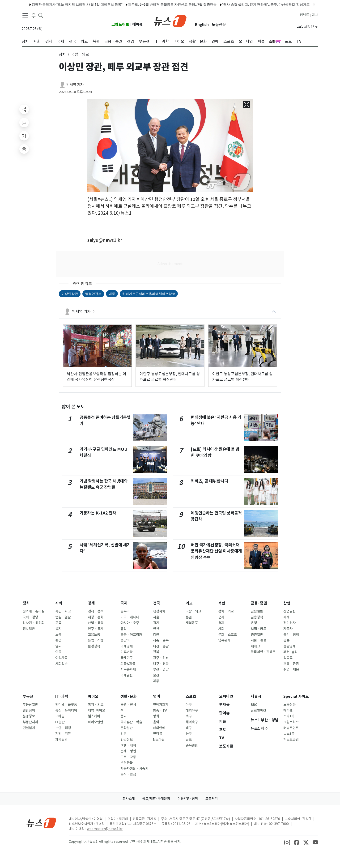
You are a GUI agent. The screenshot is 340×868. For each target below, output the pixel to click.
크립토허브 (120, 24)
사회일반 (61, 664)
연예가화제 (161, 705)
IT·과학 (62, 696)
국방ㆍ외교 (193, 611)
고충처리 (212, 799)
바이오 (93, 696)
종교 (123, 716)
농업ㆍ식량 (96, 640)
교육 (58, 623)
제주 (156, 681)
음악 (156, 722)
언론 (123, 734)
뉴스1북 (289, 734)
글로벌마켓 (258, 711)
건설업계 (29, 728)
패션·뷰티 (290, 652)
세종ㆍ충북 (161, 640)
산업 (287, 603)
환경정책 (94, 646)
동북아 (125, 611)
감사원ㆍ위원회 (34, 623)
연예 (157, 696)
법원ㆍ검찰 (63, 617)
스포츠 (191, 696)
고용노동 (94, 635)
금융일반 (257, 611)
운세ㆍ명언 (128, 751)
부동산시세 (30, 722)
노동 (58, 635)
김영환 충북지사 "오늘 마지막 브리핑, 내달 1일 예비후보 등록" (63, 4)
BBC (254, 705)
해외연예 (159, 728)
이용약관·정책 (188, 799)
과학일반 (61, 740)
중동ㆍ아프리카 (131, 635)
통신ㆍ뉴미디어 (66, 711)
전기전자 (289, 623)
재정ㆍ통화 (96, 617)
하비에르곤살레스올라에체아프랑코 (149, 294)
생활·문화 (129, 696)
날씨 (58, 646)
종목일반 (192, 745)
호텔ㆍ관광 (291, 664)
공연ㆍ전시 (128, 705)
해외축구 (192, 722)
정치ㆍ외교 (226, 611)
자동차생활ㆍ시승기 (134, 769)
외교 (189, 603)
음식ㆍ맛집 (128, 774)
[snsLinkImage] (287, 842)
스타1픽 (289, 716)
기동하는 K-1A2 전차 (98, 513)
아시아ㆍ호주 (130, 623)
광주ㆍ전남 (161, 658)
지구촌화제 (128, 669)
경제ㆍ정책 (96, 611)
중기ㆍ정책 (291, 635)
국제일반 (127, 675)
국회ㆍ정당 (30, 617)
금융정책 (257, 617)
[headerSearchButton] (41, 15)
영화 (156, 716)
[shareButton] (24, 109)
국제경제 (127, 646)
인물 (58, 652)
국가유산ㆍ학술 (131, 722)
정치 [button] (62, 54)
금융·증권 (259, 603)
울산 (156, 675)
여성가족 (61, 658)
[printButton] (24, 149)
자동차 (288, 629)
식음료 (288, 658)
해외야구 (192, 711)
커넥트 (304, 15)
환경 (58, 640)
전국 (157, 603)
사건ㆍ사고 (63, 611)
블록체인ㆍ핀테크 (263, 652)
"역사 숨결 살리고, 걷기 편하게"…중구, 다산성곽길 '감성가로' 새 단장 (258, 4)
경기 (156, 623)
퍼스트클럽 (291, 740)
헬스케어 (94, 716)
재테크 (255, 646)
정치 (26, 603)
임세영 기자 (75, 85)
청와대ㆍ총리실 (34, 611)
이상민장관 (70, 294)
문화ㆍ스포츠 (227, 635)
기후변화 (127, 652)
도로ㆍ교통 (128, 757)
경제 (91, 603)
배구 (189, 728)
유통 (286, 640)
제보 (315, 15)
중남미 (125, 640)
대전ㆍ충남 (161, 646)
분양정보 (29, 716)
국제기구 (127, 658)
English (202, 25)
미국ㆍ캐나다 (130, 617)
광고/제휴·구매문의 (156, 799)
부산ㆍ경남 (161, 669)
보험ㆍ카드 (259, 629)
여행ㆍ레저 (128, 745)
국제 (124, 603)
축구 (189, 716)
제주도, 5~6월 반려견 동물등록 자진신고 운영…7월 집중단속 (159, 4)
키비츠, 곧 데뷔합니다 (209, 481)
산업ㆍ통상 (96, 623)
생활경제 (289, 646)
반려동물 (127, 763)
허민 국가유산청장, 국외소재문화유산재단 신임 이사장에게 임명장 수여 (216, 551)
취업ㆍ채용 (291, 669)
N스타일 (159, 740)
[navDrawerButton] (25, 15)
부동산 (28, 696)
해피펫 (138, 24)
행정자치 (159, 611)
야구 (189, 705)
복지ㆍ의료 (96, 705)
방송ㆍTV (160, 711)
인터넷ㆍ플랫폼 (66, 705)
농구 (189, 734)
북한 (222, 603)
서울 (156, 617)
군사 (221, 617)
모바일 (60, 716)
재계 (286, 617)
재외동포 (192, 623)
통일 (189, 617)
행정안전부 (93, 294)
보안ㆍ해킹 (63, 728)
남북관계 (224, 640)
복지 (58, 629)
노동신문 (219, 25)
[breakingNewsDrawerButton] (34, 15)
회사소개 (129, 799)
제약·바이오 (96, 711)
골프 (189, 740)
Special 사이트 (296, 696)
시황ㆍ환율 (259, 640)
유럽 (123, 629)
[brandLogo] (170, 21)
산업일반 (289, 611)
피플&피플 (128, 664)
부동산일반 (30, 705)
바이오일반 (96, 722)
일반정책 (29, 711)
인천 (156, 629)
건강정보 (127, 740)
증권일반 (257, 635)
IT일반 (60, 722)
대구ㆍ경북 (161, 664)
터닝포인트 (291, 728)
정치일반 (29, 629)
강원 (156, 635)
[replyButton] (24, 123)
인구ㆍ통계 (96, 629)
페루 (112, 294)
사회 (59, 603)
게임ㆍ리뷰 (63, 734)
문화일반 (127, 728)
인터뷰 (158, 734)
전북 (156, 652)
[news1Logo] (41, 823)
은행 (254, 623)
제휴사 (256, 696)
